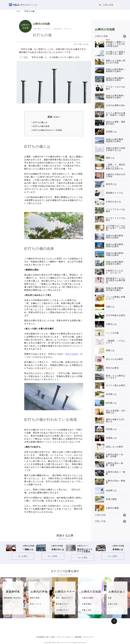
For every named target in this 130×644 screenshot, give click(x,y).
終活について (36, 604)
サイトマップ (88, 637)
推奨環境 (78, 637)
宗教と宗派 (87, 610)
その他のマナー (63, 610)
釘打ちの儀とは (39, 122)
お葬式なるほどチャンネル (24, 5)
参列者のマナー (63, 604)
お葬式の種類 (88, 598)
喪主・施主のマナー (64, 598)
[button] (100, 5)
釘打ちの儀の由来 (40, 126)
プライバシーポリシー (65, 637)
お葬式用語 (87, 604)
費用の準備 (35, 598)
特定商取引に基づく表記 (46, 637)
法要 (110, 598)
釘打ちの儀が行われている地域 (47, 130)
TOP (18, 11)
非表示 (56, 117)
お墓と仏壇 (113, 604)
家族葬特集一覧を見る (12, 598)
